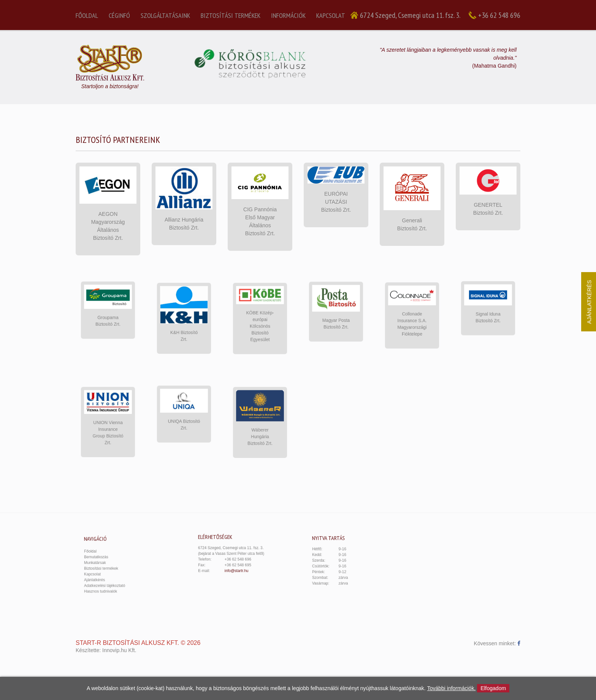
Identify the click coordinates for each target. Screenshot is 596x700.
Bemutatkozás (104, 559)
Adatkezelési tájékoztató (110, 580)
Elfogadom (493, 688)
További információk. (452, 688)
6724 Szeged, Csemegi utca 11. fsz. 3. (410, 15)
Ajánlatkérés (103, 576)
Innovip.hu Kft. (119, 650)
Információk (288, 15)
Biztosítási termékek (231, 15)
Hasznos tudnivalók (108, 584)
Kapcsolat (331, 15)
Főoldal (87, 15)
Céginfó (119, 15)
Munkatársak (103, 563)
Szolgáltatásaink (165, 15)
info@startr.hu (238, 566)
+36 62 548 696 (499, 15)
